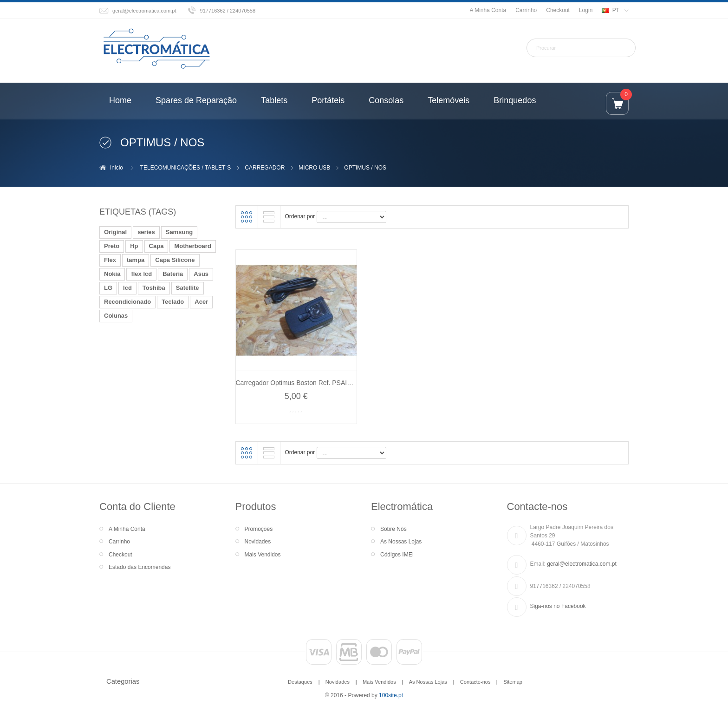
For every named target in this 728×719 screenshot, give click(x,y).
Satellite (188, 288)
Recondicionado (127, 302)
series (146, 232)
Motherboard (192, 246)
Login (586, 10)
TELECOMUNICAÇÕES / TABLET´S (186, 168)
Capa (156, 246)
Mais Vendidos (263, 555)
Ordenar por (300, 216)
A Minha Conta (488, 10)
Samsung (179, 232)
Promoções (259, 529)
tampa (136, 260)
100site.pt (391, 695)
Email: (538, 564)
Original (115, 232)
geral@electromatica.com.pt (144, 11)
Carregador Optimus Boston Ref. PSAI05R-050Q (306, 383)
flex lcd (141, 274)
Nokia (112, 274)
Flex (110, 260)
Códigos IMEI (397, 555)
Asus (201, 274)
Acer (201, 302)
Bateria (173, 274)
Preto (112, 246)
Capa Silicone (175, 260)
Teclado (173, 302)
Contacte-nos (475, 682)
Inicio (117, 168)
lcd (127, 288)
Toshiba (154, 288)
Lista (269, 217)
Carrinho (526, 10)
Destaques (300, 682)
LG (108, 288)
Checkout (558, 10)
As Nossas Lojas (401, 542)
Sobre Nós (393, 529)
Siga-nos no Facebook (558, 606)
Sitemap (513, 682)
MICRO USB (314, 168)
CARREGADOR (265, 168)
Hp (134, 246)
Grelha (247, 217)
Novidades (258, 542)
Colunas (116, 316)
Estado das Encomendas (140, 567)
